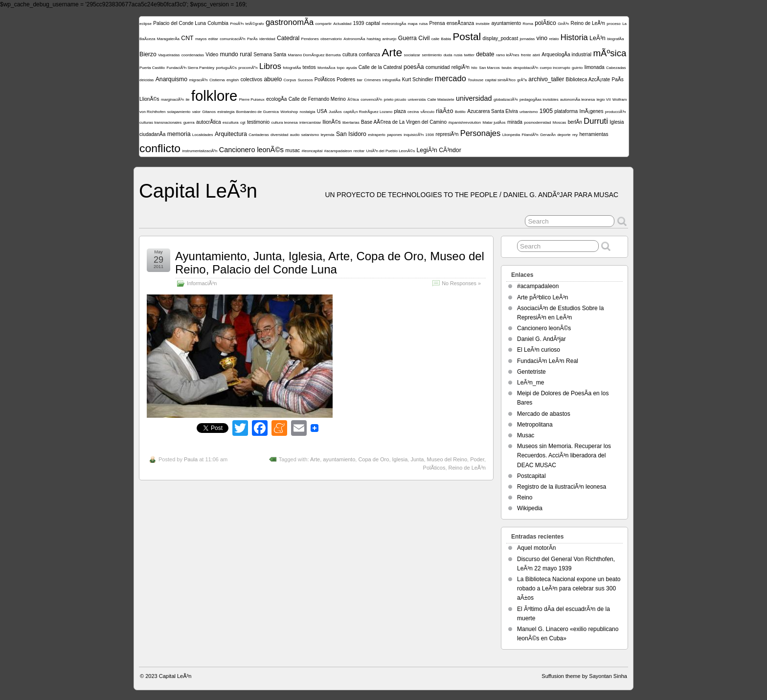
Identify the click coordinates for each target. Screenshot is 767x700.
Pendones (310, 39)
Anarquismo (171, 79)
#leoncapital (312, 151)
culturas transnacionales (160, 123)
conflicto (160, 148)
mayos (201, 39)
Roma (528, 24)
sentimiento (432, 55)
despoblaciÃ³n (526, 68)
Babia (446, 39)
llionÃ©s (331, 122)
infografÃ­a (391, 80)
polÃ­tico (545, 23)
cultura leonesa (284, 123)
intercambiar (310, 123)
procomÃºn (248, 68)
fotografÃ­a (292, 68)
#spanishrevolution (464, 123)
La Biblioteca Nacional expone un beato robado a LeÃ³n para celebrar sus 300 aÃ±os (569, 588)
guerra (189, 123)
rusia (458, 55)
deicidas (147, 80)
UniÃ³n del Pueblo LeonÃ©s (390, 151)
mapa (413, 24)
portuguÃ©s (226, 68)
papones (395, 135)
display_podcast (501, 38)
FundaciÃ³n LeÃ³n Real (548, 361)
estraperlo (377, 135)
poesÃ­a (414, 67)
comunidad (438, 67)
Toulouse (475, 80)
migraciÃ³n (198, 80)
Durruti (596, 121)
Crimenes (372, 80)
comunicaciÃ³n (232, 39)
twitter (469, 55)
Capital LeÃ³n (198, 191)
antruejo (390, 39)
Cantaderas (259, 135)
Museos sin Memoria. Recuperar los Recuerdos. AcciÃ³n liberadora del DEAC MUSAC (564, 455)
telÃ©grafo (255, 24)
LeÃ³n (598, 38)
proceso (613, 24)
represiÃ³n (447, 134)
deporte (564, 135)
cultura (350, 55)
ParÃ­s (252, 39)
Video (212, 55)
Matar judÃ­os (494, 123)
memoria (179, 134)
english (233, 80)
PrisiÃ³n (237, 24)
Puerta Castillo (152, 68)
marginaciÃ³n (172, 100)
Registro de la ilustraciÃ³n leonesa (562, 487)
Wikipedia (530, 508)
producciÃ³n (616, 112)
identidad (267, 39)
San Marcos (489, 68)
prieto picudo (395, 100)
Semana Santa (270, 55)
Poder (477, 459)
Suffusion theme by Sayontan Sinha (584, 676)
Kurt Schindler (418, 79)
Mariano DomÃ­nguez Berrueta (314, 55)
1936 (429, 135)
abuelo (273, 79)
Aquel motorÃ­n (536, 548)
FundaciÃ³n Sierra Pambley (190, 68)
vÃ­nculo (428, 112)
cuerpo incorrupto (555, 68)
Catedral (288, 38)
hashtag (374, 39)
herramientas (594, 134)
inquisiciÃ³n (414, 135)
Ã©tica (353, 100)
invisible (483, 24)
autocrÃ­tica (209, 122)
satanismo (310, 135)
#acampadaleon (338, 151)
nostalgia (307, 112)
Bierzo (148, 54)
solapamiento (179, 112)
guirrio (577, 68)
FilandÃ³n (530, 135)
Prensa (437, 23)
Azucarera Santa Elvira (493, 111)
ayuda (352, 68)
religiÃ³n (461, 67)
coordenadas (193, 55)
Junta (417, 459)
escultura (230, 123)
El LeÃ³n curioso (539, 350)
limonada (595, 67)
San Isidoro (351, 134)
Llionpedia (511, 135)
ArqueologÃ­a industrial (566, 55)
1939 (359, 23)
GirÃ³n (563, 24)
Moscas (560, 123)
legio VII (604, 100)
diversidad (279, 135)
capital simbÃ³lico (500, 80)
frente (526, 55)
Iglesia (617, 122)
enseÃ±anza (460, 23)
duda (448, 55)
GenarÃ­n (548, 135)
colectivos (251, 79)
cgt (243, 123)
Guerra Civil (414, 38)
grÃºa (522, 80)
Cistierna (217, 80)
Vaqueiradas (169, 55)
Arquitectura (231, 134)
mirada (515, 122)
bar (360, 80)
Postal (467, 36)
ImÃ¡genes (592, 111)
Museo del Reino (447, 459)
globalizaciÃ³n (506, 100)
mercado (451, 79)
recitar (359, 151)
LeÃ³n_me (530, 383)
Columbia (218, 23)
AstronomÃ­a (354, 39)
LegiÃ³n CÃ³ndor (439, 150)
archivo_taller (546, 79)
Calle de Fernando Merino (317, 99)
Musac (526, 435)
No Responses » (461, 283)
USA (322, 111)
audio (295, 135)
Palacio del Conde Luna (180, 23)
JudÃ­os (335, 112)
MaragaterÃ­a (168, 39)
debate (485, 54)
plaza (400, 111)
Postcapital (531, 476)
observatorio (331, 39)
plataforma (566, 111)
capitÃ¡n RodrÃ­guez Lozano (368, 112)
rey (575, 135)
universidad (474, 98)
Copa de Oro (373, 459)
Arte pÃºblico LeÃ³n (542, 297)
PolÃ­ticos (325, 79)
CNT (187, 38)
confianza (370, 55)
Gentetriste (531, 372)
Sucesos (305, 80)
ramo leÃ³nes (508, 55)
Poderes (346, 79)
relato (554, 39)
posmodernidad (537, 123)
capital (373, 23)
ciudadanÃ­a (152, 134)
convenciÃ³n (371, 100)
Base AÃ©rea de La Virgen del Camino (404, 122)
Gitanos (209, 112)
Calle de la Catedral (380, 67)
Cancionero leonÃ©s (251, 150)
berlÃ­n (575, 122)
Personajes (481, 133)
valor (196, 112)
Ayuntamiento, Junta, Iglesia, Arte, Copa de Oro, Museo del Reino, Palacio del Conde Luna (330, 262)
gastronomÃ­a (290, 22)
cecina (413, 112)
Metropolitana (535, 425)
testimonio (258, 122)
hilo (474, 68)
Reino (525, 497)
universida (417, 100)
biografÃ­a (615, 39)
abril (536, 55)
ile (188, 100)
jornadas (528, 39)
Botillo (460, 112)
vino (542, 38)
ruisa (423, 24)
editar (213, 39)
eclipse (146, 24)
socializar (412, 55)
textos (309, 67)
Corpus (290, 80)
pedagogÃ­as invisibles (539, 100)
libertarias (351, 123)
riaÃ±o (444, 111)
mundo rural (236, 54)
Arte (392, 52)
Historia (574, 37)
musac (293, 150)
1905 (546, 111)
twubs (507, 68)
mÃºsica (609, 53)
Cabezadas (616, 68)
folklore (214, 96)
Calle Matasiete (441, 100)
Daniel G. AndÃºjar (541, 339)
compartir (323, 24)
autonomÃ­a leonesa (577, 100)
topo (341, 68)
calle (435, 39)
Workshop (289, 112)
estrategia (226, 112)
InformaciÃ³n (202, 283)
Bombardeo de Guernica (258, 112)
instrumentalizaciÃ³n (200, 151)
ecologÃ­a (276, 99)
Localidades (203, 135)
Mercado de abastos (544, 414)
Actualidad (342, 24)
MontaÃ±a (326, 68)
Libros (270, 66)
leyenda (328, 135)
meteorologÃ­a (394, 24)
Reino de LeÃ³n (588, 23)
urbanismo (529, 112)
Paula (191, 459)
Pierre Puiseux (252, 100)
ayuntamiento (506, 23)
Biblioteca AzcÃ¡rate (588, 79)
